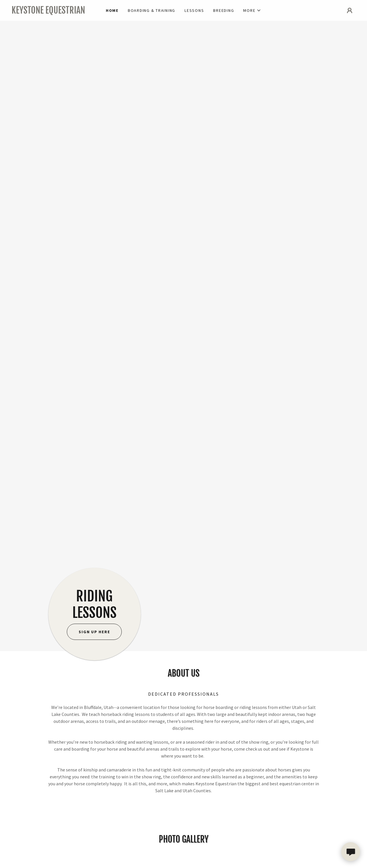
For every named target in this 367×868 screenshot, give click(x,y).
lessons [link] (194, 10)
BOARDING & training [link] (152, 10)
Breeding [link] (224, 10)
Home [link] (112, 10)
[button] (252, 10)
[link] (55, 12)
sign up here (94, 632)
